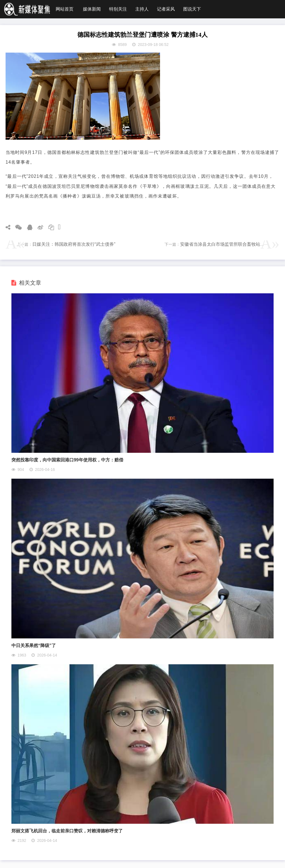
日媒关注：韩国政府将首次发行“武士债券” (74, 244)
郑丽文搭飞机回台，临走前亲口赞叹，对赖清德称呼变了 (67, 831)
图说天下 (192, 9)
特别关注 (118, 9)
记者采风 (166, 9)
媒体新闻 (92, 9)
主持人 (142, 9)
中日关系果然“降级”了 (34, 646)
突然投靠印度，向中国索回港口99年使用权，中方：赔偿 (67, 460)
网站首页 (65, 9)
